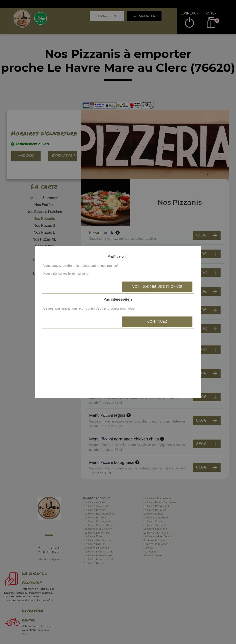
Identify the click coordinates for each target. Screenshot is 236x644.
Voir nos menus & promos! (157, 287)
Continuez (157, 322)
